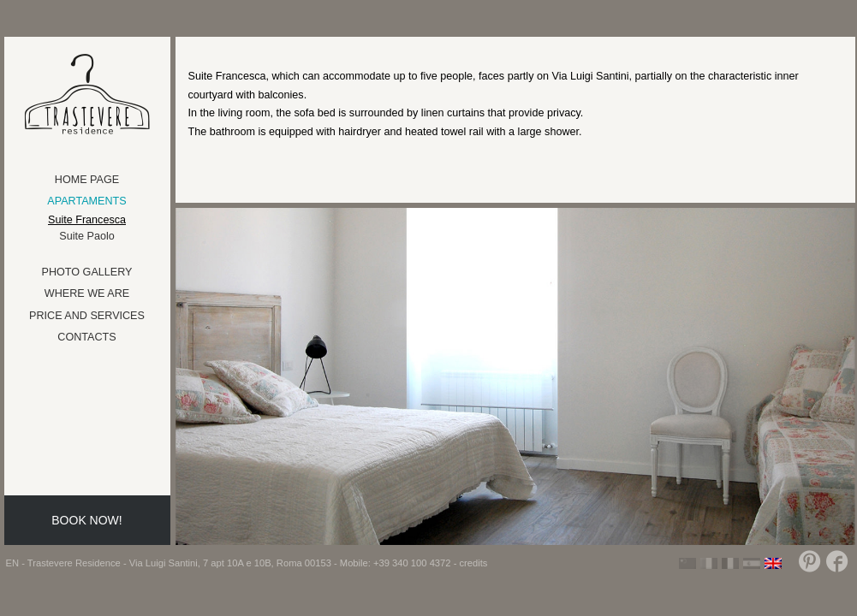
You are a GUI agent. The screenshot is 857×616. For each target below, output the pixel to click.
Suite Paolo (86, 236)
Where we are (87, 293)
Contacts (86, 337)
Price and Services (87, 316)
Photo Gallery (87, 272)
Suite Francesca (87, 220)
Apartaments (86, 201)
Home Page (87, 180)
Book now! (86, 520)
